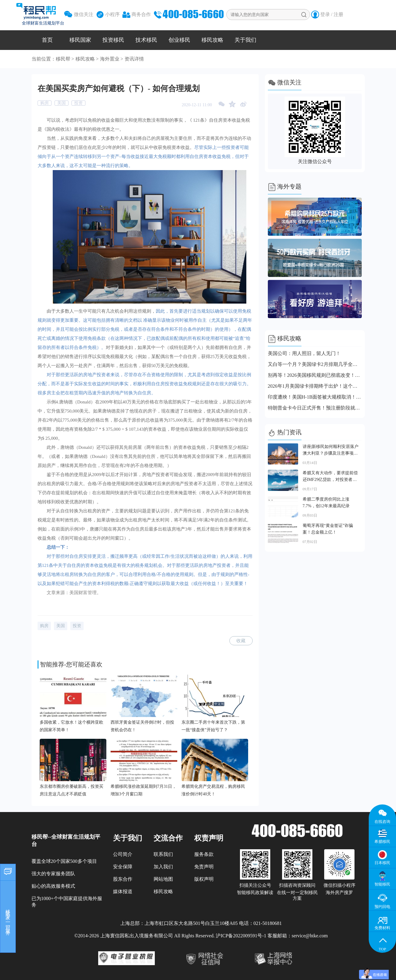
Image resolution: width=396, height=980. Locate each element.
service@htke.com (310, 936)
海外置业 (110, 59)
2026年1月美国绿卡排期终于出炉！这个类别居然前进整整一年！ (315, 386)
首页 (47, 40)
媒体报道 (123, 891)
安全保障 (123, 867)
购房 (45, 103)
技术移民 (146, 40)
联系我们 (163, 854)
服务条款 (204, 854)
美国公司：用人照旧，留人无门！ (304, 353)
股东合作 (123, 879)
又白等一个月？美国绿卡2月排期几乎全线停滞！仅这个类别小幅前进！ (315, 364)
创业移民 (179, 40)
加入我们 (163, 867)
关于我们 (245, 40)
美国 (62, 103)
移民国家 (80, 40)
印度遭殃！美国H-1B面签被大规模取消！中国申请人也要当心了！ (315, 397)
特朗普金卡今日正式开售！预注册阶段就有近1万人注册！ (315, 408)
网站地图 (163, 879)
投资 (78, 103)
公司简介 (123, 854)
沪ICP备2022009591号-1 (241, 936)
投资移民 (113, 40)
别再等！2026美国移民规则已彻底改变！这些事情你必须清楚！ (315, 375)
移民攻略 (212, 40)
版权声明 (204, 879)
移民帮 (63, 59)
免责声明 (204, 867)
